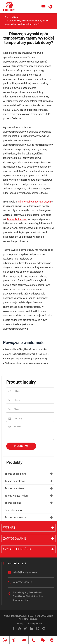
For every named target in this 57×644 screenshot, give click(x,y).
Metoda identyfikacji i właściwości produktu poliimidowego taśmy (27, 349)
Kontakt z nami (17, 563)
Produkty (14, 462)
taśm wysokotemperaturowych (34, 202)
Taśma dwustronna (15, 517)
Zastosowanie (15, 538)
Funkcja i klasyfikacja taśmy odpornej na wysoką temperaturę (27, 358)
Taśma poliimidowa (15, 474)
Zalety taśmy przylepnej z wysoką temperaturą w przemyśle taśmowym (27, 354)
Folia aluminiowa (14, 510)
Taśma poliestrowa (15, 481)
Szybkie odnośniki (18, 549)
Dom (7, 17)
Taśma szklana (13, 503)
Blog (16, 17)
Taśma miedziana (14, 488)
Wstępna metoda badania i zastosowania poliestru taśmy (27, 363)
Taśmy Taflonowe (17, 219)
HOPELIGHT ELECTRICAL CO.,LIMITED (35, 616)
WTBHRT (9, 528)
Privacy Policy (35, 623)
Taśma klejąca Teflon (16, 496)
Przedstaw (21, 446)
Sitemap (19, 623)
